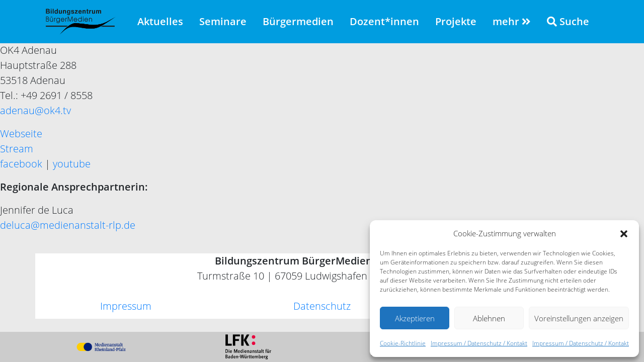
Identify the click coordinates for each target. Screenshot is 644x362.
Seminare (223, 21)
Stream (17, 149)
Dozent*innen (384, 21)
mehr (512, 21)
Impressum (126, 306)
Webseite (21, 133)
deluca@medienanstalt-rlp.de (68, 225)
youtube (72, 164)
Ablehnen (489, 318)
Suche (568, 21)
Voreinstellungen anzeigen (579, 318)
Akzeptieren (415, 318)
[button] (624, 233)
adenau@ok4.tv (35, 110)
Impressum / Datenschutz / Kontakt (479, 343)
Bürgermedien (298, 21)
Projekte (456, 21)
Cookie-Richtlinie (403, 343)
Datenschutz (322, 306)
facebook (21, 164)
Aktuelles (160, 21)
